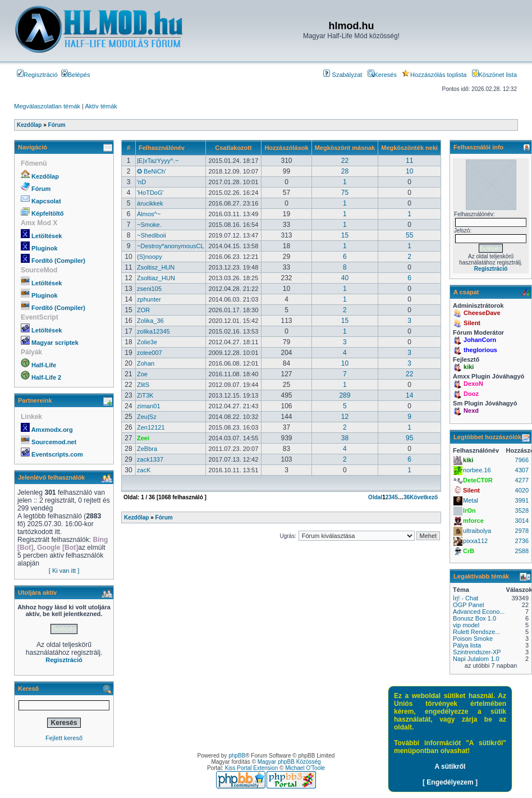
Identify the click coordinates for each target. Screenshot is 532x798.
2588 (522, 551)
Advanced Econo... (479, 612)
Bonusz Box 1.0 (474, 618)
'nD (141, 182)
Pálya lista (467, 645)
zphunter (149, 299)
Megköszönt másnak (345, 148)
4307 (522, 470)
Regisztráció (37, 75)
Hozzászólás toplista (434, 75)
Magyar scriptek (55, 343)
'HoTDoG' (150, 193)
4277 (522, 480)
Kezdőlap (45, 176)
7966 (522, 460)
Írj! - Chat (465, 598)
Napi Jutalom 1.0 (476, 659)
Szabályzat (343, 75)
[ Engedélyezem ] (450, 782)
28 (345, 171)
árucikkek (150, 203)
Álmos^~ (149, 214)
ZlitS (143, 385)
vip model (466, 625)
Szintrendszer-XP (477, 652)
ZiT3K (145, 395)
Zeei (143, 438)
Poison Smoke (473, 639)
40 (345, 278)
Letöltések (47, 236)
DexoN (473, 384)
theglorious (480, 350)
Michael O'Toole (305, 768)
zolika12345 (153, 331)
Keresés (382, 75)
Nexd (471, 411)
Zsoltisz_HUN (156, 267)
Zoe (142, 374)
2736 (522, 541)
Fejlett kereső (64, 738)
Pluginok (44, 248)
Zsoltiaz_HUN (156, 278)
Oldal (375, 497)
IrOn (469, 510)
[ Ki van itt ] (64, 571)
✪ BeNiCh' (152, 171)
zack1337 (150, 459)
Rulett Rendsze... (476, 632)
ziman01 (149, 406)
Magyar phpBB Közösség (289, 762)
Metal (471, 500)
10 (409, 171)
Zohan (146, 363)
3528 (522, 510)
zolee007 (150, 353)
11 (409, 161)
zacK (144, 470)
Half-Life (44, 365)
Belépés (76, 75)
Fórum (41, 189)
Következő (424, 497)
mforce (473, 521)
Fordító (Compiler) (58, 261)
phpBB (237, 756)
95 (409, 438)
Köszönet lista (494, 75)
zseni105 (149, 289)
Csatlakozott (233, 148)
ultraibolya (477, 531)
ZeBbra (147, 449)
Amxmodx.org (52, 430)
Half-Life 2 (46, 377)
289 (345, 395)
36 (407, 497)
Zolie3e (147, 342)
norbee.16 (477, 470)
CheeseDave (482, 313)
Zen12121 (151, 427)
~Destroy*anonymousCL (171, 246)
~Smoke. (149, 225)
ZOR (143, 310)
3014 (522, 521)
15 (345, 235)
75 (345, 193)
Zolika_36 (150, 321)
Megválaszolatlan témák (47, 106)
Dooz (471, 394)
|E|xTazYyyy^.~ (158, 161)
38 (345, 438)
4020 (522, 490)
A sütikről (450, 767)
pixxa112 (475, 541)
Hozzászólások (286, 148)
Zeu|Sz (147, 417)
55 (409, 235)
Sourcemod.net (54, 442)
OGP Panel (468, 605)
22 (345, 161)
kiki (469, 367)
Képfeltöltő (47, 213)
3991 (522, 500)
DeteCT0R (478, 480)
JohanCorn (480, 340)
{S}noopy (150, 257)
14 (409, 395)
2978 (522, 531)
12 (345, 417)
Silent (472, 323)
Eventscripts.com (57, 454)
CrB (469, 551)
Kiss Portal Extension (252, 768)
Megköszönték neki (409, 148)
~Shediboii (152, 235)
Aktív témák (101, 106)
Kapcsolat (46, 201)
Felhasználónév (162, 148)
